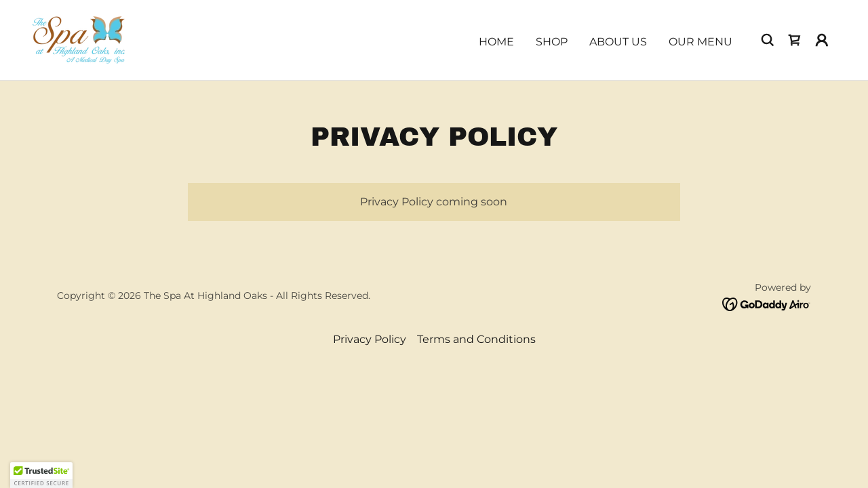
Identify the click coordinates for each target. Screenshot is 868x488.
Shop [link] (552, 42)
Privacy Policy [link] (370, 339)
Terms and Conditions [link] (476, 339)
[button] (822, 40)
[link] (79, 39)
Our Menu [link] (701, 42)
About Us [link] (618, 42)
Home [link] (496, 42)
